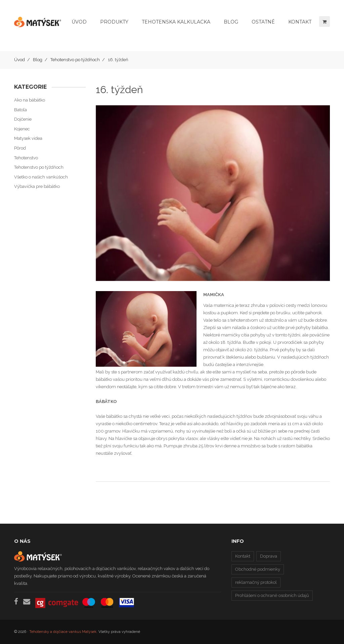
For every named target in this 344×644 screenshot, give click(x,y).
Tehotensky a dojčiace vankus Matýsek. (63, 632)
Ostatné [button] (263, 22)
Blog (38, 60)
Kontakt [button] (300, 22)
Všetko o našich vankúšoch (41, 177)
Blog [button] (231, 22)
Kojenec (22, 129)
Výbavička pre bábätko (37, 186)
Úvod (79, 22)
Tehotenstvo (26, 158)
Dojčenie (23, 119)
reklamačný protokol (256, 582)
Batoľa (20, 110)
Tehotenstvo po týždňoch (75, 60)
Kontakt (243, 556)
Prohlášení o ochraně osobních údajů (272, 595)
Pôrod (20, 148)
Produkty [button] (114, 22)
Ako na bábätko (30, 100)
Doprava (269, 556)
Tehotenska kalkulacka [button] (176, 22)
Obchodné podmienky (258, 569)
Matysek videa (28, 138)
